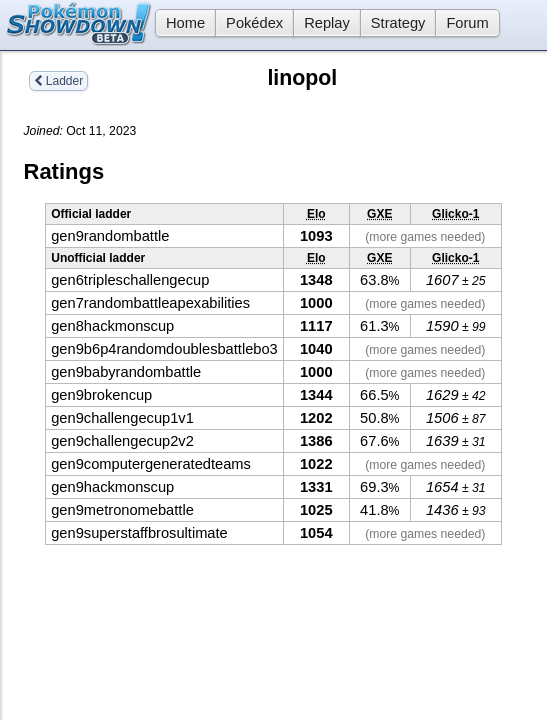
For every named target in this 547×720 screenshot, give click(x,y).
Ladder (59, 81)
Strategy (398, 23)
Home (180, 23)
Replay (327, 23)
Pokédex (254, 23)
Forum (467, 23)
